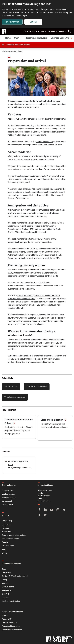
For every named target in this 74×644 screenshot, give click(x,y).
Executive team (8, 546)
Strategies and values (10, 539)
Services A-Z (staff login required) (15, 576)
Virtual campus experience (15, 397)
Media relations (8, 587)
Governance (6, 532)
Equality (5, 542)
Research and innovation (36, 38)
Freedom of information (11, 626)
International (7, 501)
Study (18, 38)
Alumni (62, 31)
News (4, 549)
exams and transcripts (47, 145)
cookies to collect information (22, 9)
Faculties (53, 31)
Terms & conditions (9, 623)
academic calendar (44, 142)
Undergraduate (8, 490)
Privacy (5, 615)
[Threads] (45, 515)
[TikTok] (39, 515)
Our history (6, 524)
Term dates (6, 573)
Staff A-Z (5, 594)
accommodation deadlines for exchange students (42, 169)
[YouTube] (52, 510)
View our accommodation (37, 386)
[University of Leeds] (59, 639)
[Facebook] (39, 510)
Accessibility (7, 619)
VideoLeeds (6, 590)
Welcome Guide (26, 318)
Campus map (7, 521)
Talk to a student (11, 386)
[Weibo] (64, 510)
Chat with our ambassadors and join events (35, 362)
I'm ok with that (12, 22)
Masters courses (8, 494)
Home (8, 38)
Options (33, 22)
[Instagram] (58, 510)
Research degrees (9, 498)
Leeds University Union (11, 601)
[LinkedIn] (45, 510)
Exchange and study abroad (16, 45)
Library (4, 580)
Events (4, 553)
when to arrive (28, 289)
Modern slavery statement (12, 630)
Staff (44, 31)
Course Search (8, 505)
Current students (31, 31)
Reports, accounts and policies (14, 535)
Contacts (5, 598)
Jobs (4, 569)
